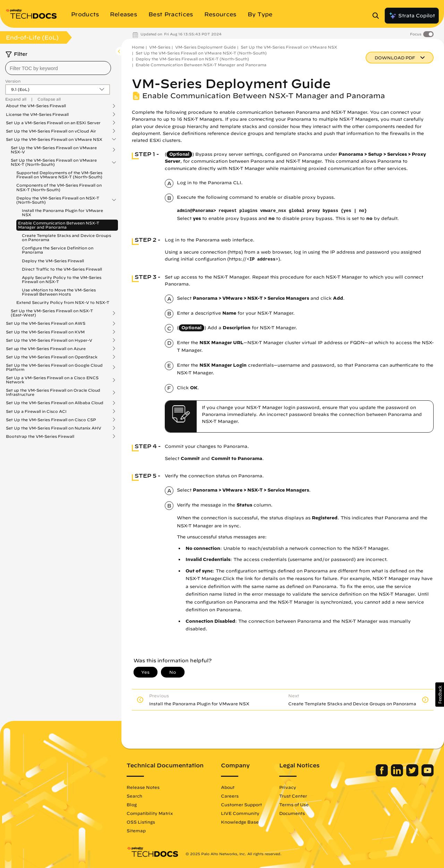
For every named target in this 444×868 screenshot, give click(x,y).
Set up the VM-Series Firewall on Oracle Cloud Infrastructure (53, 392)
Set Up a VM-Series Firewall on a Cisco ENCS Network (52, 380)
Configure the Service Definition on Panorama (58, 250)
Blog (132, 805)
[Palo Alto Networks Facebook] (382, 775)
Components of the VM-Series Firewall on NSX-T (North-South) (59, 187)
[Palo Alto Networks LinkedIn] (398, 775)
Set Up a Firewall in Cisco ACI (36, 411)
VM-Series (160, 47)
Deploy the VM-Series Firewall (53, 261)
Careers (230, 796)
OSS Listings (141, 822)
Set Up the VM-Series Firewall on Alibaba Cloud (55, 403)
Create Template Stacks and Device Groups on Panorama (66, 237)
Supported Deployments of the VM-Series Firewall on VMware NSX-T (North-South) (59, 175)
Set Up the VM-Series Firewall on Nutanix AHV (54, 428)
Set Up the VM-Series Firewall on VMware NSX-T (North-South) (54, 162)
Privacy (288, 787)
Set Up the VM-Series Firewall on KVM (45, 332)
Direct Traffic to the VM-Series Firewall (62, 269)
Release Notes (143, 787)
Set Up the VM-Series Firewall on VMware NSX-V (54, 150)
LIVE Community (240, 813)
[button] (440, 695)
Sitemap (136, 831)
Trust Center (293, 796)
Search (134, 796)
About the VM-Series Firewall (36, 106)
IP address (262, 259)
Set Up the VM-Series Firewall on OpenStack (52, 357)
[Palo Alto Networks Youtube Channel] (428, 775)
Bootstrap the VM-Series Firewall (40, 436)
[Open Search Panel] (378, 16)
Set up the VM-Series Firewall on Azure (46, 349)
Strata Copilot (412, 16)
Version (13, 81)
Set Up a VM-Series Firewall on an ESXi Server (53, 123)
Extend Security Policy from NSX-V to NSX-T (63, 302)
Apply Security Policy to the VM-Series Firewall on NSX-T (62, 279)
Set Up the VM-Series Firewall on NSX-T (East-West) (52, 313)
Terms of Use (294, 805)
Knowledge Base (240, 822)
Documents (292, 813)
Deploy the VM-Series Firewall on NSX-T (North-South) (58, 200)
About (228, 787)
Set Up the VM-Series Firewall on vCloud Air (51, 131)
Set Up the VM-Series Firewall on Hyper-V (49, 340)
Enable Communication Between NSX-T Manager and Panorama (59, 225)
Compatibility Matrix (150, 813)
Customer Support (241, 805)
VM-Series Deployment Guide (206, 47)
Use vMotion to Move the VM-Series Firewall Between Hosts (59, 292)
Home (138, 47)
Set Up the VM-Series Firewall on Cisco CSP (51, 420)
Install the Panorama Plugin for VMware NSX (62, 212)
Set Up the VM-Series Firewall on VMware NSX (54, 139)
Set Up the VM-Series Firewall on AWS (46, 323)
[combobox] (58, 68)
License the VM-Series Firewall (37, 114)
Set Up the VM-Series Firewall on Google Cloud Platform (54, 367)
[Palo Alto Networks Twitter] (413, 775)
